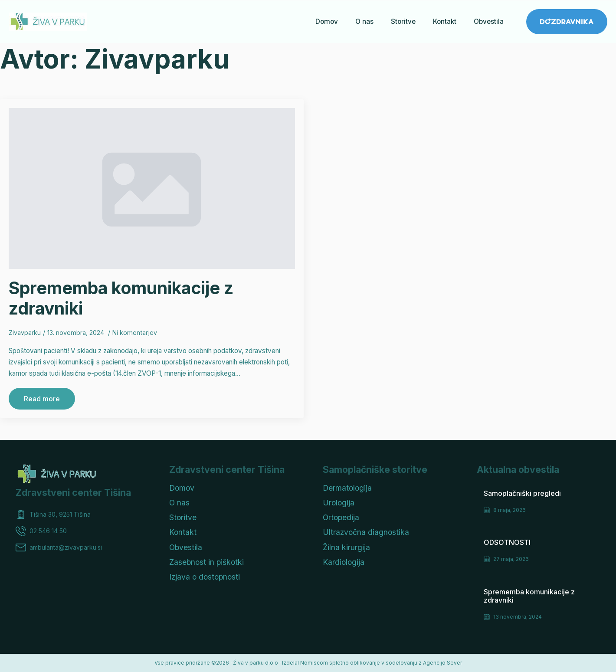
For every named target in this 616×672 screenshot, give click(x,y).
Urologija (339, 503)
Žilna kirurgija (346, 547)
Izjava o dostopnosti (205, 577)
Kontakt (445, 21)
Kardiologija (344, 562)
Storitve (403, 21)
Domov (327, 21)
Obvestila (489, 21)
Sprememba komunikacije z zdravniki (121, 298)
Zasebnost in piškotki (206, 562)
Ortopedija (341, 517)
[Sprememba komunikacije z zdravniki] (152, 188)
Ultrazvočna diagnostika (366, 532)
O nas (364, 21)
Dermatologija (347, 488)
